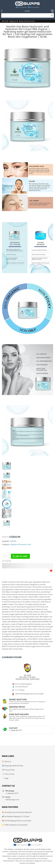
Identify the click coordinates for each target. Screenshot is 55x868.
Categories (12, 21)
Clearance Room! (12, 657)
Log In (27, 11)
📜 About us (7, 761)
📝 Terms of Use (8, 774)
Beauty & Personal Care (27, 21)
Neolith (13, 541)
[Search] (28, 15)
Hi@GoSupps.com (12, 800)
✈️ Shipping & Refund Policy (13, 766)
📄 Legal (5, 778)
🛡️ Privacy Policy (8, 770)
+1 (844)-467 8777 (16, 730)
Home (4, 21)
